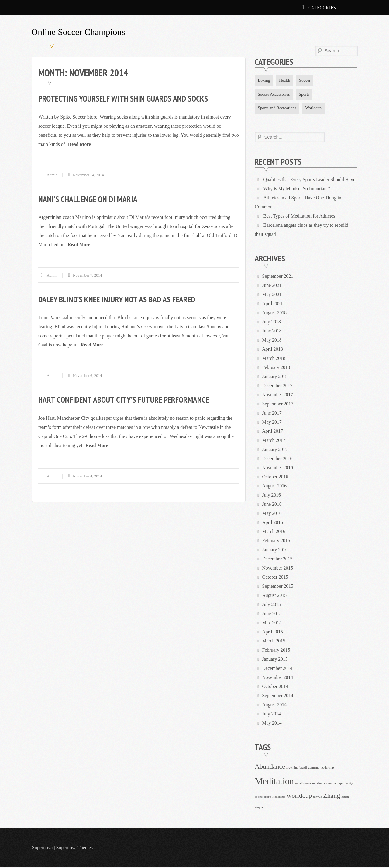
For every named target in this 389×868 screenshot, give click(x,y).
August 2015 (275, 596)
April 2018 (273, 350)
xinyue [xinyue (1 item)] (317, 797)
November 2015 (278, 568)
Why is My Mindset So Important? (297, 189)
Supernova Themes (75, 848)
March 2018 (274, 359)
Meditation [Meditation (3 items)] (274, 782)
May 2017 (272, 423)
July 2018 (272, 322)
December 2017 (278, 386)
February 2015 (277, 651)
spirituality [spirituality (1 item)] (346, 784)
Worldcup (314, 108)
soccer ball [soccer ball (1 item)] (331, 784)
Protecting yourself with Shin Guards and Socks (125, 98)
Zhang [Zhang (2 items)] (332, 796)
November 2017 (278, 395)
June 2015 (272, 614)
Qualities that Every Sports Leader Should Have (310, 180)
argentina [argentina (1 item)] (292, 768)
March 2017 (274, 441)
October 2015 (276, 578)
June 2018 (272, 331)
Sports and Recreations (277, 108)
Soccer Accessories (274, 94)
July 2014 (272, 714)
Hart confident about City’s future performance (126, 399)
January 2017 (275, 450)
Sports (305, 94)
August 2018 (275, 313)
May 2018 (272, 341)
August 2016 (275, 486)
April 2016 (273, 523)
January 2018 (275, 377)
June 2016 (272, 505)
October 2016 (276, 477)
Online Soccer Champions (79, 32)
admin (52, 175)
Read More (80, 144)
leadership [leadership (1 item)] (327, 768)
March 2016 (274, 532)
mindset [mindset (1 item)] (317, 784)
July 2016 (272, 496)
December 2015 (278, 559)
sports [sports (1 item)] (258, 797)
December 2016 (278, 459)
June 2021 (272, 286)
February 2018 (277, 368)
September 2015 (278, 587)
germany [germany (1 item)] (314, 768)
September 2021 (278, 277)
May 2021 (272, 295)
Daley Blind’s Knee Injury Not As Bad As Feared (119, 299)
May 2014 (272, 723)
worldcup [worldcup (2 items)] (299, 796)
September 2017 (278, 404)
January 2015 (275, 660)
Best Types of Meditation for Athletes (300, 217)
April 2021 (273, 304)
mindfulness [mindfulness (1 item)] (303, 784)
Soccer (306, 80)
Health (285, 80)
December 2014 (278, 669)
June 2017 (272, 413)
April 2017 (273, 432)
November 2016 (278, 468)
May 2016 (272, 514)
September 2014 (278, 696)
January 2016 (275, 550)
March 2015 (274, 641)
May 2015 (272, 623)
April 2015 (273, 632)
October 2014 (276, 687)
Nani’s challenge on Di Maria (89, 199)
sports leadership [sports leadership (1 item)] (275, 797)
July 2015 (272, 605)
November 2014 (278, 678)
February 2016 (277, 541)
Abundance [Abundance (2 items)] (270, 767)
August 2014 (275, 705)
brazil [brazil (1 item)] (303, 768)
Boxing (264, 80)
